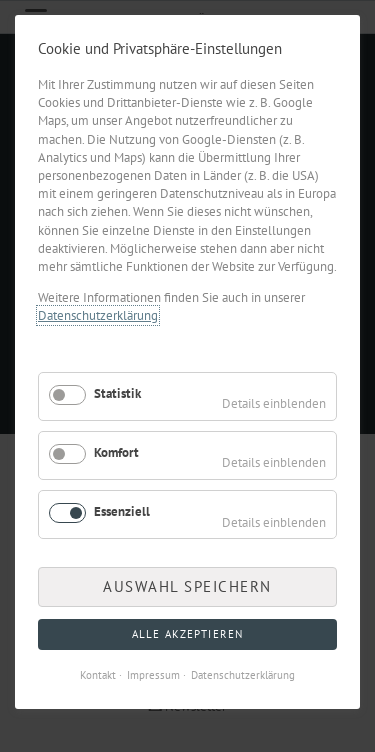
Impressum (153, 675)
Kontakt (98, 675)
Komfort (116, 452)
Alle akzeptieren (187, 633)
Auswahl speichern (187, 586)
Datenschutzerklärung (98, 315)
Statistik (117, 393)
